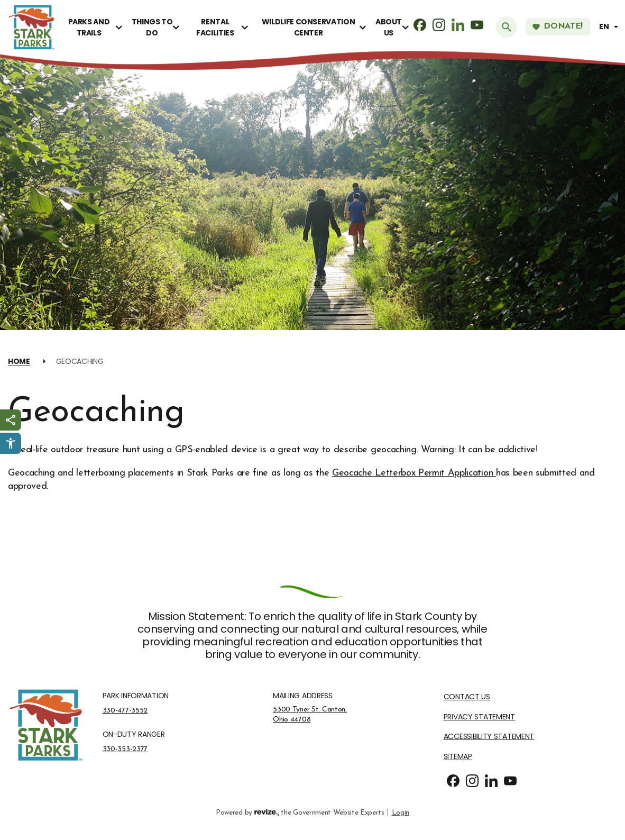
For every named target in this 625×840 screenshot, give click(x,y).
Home (19, 361)
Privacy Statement (479, 717)
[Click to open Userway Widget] (11, 443)
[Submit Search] (507, 27)
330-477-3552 (125, 710)
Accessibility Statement (489, 737)
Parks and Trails (89, 27)
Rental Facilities (215, 27)
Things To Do (152, 27)
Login (401, 812)
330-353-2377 (125, 749)
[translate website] (610, 27)
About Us (389, 27)
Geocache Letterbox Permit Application (414, 473)
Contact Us (467, 697)
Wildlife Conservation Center (308, 27)
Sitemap (458, 757)
